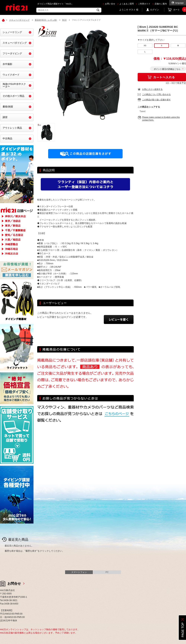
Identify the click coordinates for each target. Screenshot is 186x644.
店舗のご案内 (161, 4)
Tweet (142, 111)
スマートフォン (79, 572)
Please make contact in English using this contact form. (161, 119)
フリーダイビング (12, 53)
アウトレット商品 (12, 128)
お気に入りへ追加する (152, 89)
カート (180, 10)
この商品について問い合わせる (156, 94)
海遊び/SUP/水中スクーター (14, 85)
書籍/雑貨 (8, 107)
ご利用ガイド (144, 4)
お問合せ (14, 584)
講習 (5, 117)
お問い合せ (110, 4)
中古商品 (7, 138)
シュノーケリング (12, 32)
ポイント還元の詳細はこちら (167, 69)
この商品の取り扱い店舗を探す (156, 100)
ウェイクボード (11, 75)
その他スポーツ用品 (13, 96)
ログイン (155, 10)
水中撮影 (7, 64)
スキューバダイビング (15, 43)
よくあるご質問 (127, 4)
